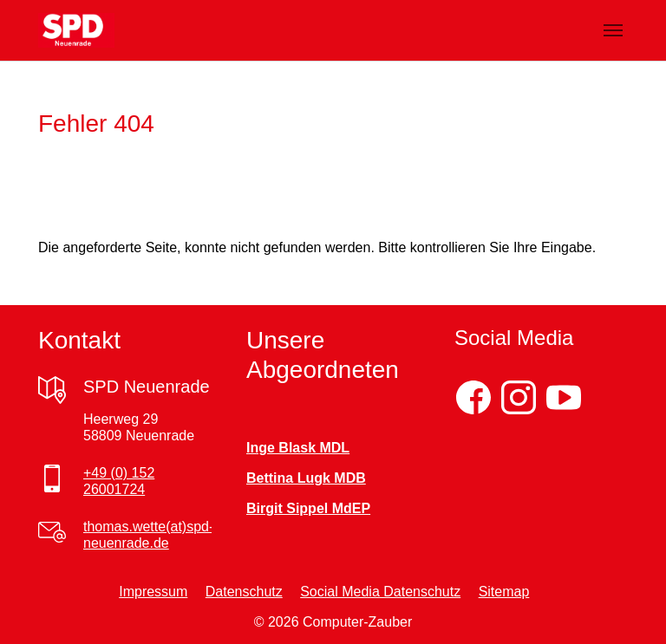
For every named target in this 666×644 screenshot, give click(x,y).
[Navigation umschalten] (613, 30)
